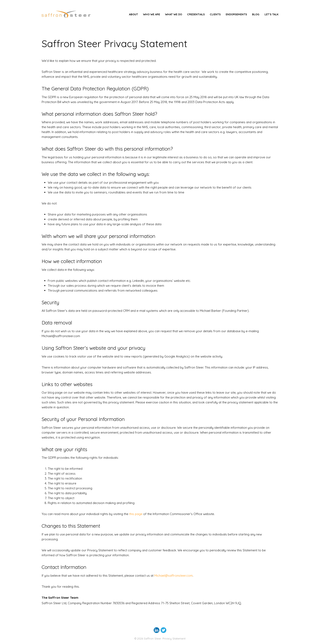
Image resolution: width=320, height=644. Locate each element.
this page (136, 514)
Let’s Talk (271, 14)
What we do (174, 14)
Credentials (196, 14)
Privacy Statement (174, 638)
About (133, 14)
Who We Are (152, 14)
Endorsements (236, 14)
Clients (215, 14)
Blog (256, 14)
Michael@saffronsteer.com (173, 576)
